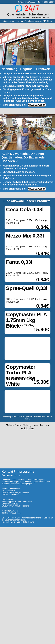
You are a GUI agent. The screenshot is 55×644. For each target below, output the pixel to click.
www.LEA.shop (37, 105)
